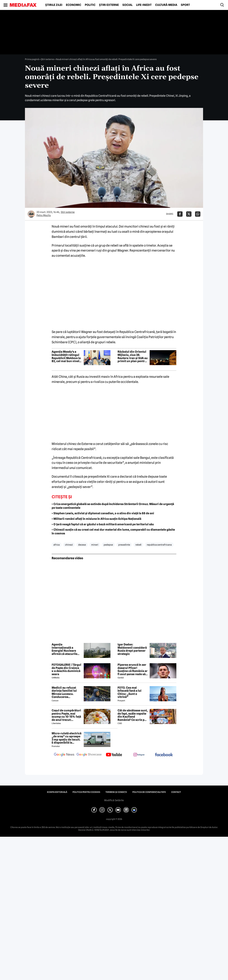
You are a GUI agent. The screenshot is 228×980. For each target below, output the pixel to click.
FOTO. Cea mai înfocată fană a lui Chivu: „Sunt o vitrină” (129, 692)
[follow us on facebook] (164, 755)
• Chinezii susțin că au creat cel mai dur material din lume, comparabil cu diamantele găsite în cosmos (113, 532)
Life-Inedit (144, 5)
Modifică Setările (114, 800)
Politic (90, 5)
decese (82, 545)
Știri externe (109, 5)
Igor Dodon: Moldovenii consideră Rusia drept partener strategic (132, 649)
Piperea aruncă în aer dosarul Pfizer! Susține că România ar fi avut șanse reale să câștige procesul (133, 669)
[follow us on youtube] (114, 755)
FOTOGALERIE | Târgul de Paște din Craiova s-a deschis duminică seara (66, 669)
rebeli (138, 545)
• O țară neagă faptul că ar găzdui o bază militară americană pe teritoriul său (103, 524)
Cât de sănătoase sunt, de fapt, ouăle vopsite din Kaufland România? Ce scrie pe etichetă (133, 715)
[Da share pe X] (189, 214)
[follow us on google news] (64, 755)
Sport (185, 5)
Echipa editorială (57, 792)
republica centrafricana (159, 545)
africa (57, 545)
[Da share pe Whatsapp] (198, 214)
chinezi (69, 545)
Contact (176, 792)
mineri (95, 545)
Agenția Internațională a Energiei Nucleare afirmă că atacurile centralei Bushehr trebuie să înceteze (64, 649)
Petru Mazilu (44, 215)
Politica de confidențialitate (149, 792)
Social (127, 5)
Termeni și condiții (116, 792)
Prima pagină (32, 59)
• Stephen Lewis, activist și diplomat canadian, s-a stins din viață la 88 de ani (103, 513)
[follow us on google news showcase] (89, 755)
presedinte (124, 545)
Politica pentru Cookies (86, 792)
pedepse (108, 545)
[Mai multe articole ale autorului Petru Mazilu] (31, 214)
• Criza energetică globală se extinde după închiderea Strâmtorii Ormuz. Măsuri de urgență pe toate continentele (113, 506)
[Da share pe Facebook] (180, 214)
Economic (74, 5)
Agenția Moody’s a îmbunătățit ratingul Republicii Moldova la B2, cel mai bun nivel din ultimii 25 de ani (66, 356)
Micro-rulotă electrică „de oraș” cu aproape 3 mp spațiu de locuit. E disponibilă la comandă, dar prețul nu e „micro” (67, 738)
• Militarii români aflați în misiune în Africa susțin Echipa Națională (96, 519)
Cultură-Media (166, 5)
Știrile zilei (54, 5)
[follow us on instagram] (139, 755)
